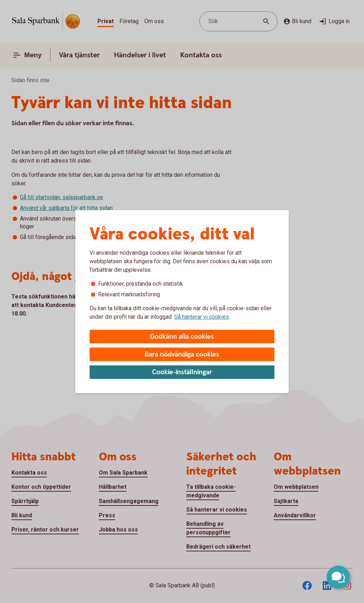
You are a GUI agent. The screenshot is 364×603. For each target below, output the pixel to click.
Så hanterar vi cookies (202, 317)
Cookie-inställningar (182, 372)
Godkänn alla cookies (182, 337)
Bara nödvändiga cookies (182, 355)
